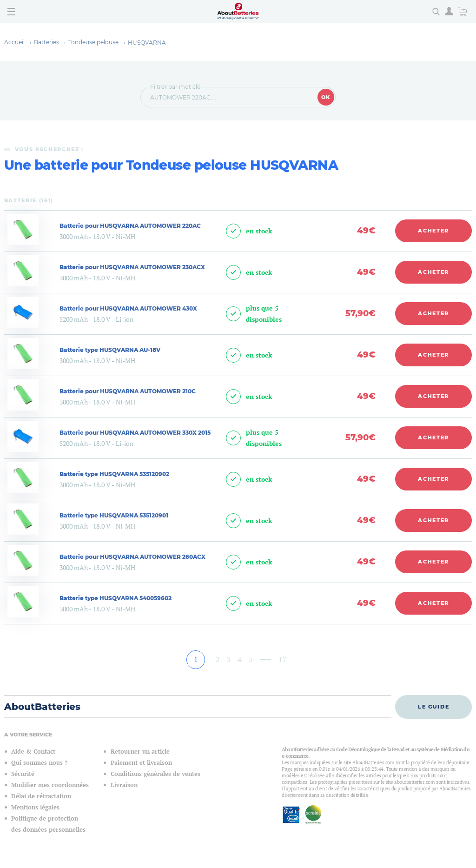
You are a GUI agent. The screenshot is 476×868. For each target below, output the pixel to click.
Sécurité (23, 774)
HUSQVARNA (147, 43)
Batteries (46, 42)
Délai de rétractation (41, 796)
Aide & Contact (33, 752)
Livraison (124, 785)
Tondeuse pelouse (93, 42)
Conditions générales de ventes (155, 774)
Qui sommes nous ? (39, 763)
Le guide (433, 707)
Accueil (14, 42)
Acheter (433, 231)
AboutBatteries (42, 707)
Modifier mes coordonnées (50, 785)
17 (283, 659)
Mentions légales (35, 807)
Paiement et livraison (141, 763)
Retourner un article (140, 752)
